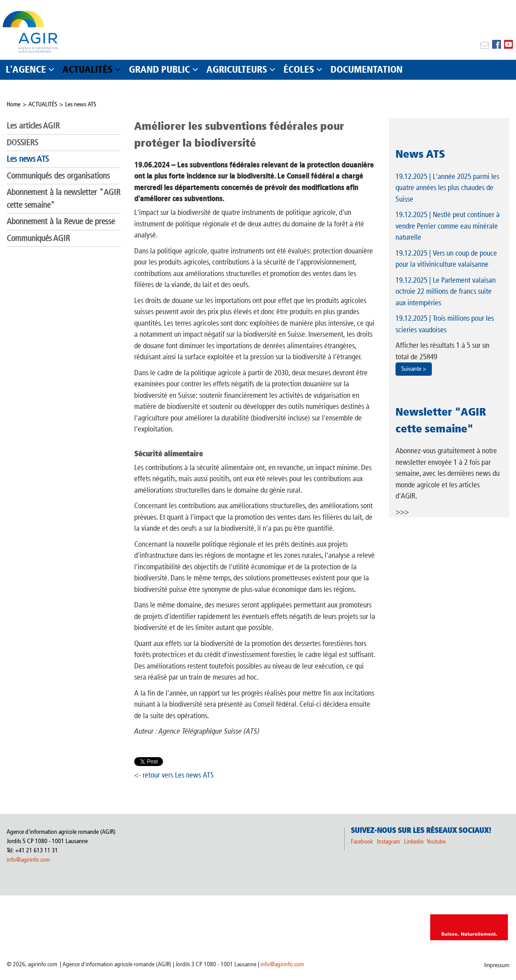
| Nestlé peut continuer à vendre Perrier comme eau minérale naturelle (448, 226)
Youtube (436, 842)
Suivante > (414, 369)
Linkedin (415, 842)
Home (14, 104)
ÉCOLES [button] (299, 69)
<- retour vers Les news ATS (174, 775)
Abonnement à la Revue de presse (61, 221)
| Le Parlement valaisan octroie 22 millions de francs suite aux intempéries (446, 291)
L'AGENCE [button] (26, 69)
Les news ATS (81, 104)
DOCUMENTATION (367, 69)
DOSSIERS (22, 142)
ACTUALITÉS (43, 104)
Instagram (388, 842)
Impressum (497, 965)
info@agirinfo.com (28, 860)
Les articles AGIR (33, 126)
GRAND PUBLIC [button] (159, 69)
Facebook (362, 842)
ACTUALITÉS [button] (87, 69)
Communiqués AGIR (38, 238)
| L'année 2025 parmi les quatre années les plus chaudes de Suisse (447, 188)
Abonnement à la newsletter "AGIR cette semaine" (64, 198)
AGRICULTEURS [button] (237, 69)
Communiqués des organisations (58, 176)
